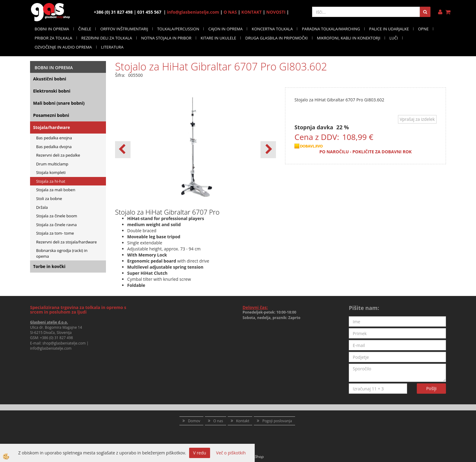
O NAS (230, 12)
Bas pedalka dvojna (54, 147)
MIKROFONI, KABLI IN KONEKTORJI (349, 38)
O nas (218, 421)
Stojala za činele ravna (56, 225)
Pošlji (431, 388)
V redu (200, 453)
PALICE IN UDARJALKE (389, 29)
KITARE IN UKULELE (218, 38)
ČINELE (85, 29)
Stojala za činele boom (57, 216)
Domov (194, 421)
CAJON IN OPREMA (225, 29)
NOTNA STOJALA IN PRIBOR (166, 38)
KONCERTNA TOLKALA (272, 29)
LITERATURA (112, 47)
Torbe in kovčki (49, 266)
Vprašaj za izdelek (417, 119)
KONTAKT (252, 12)
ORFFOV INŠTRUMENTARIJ (124, 29)
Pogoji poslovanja (277, 421)
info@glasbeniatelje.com (193, 12)
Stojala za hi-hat (51, 181)
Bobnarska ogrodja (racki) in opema (62, 253)
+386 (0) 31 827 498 (56, 338)
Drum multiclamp (52, 164)
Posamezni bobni (51, 115)
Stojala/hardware (52, 127)
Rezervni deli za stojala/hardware (66, 242)
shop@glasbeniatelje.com (64, 343)
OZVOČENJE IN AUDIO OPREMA (63, 47)
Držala (42, 207)
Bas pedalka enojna (54, 138)
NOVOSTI (276, 12)
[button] (268, 150)
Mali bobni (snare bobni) (59, 103)
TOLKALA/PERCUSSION (178, 29)
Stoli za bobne (49, 199)
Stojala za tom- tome (55, 233)
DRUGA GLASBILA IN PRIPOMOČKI (277, 38)
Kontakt (243, 421)
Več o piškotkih (231, 453)
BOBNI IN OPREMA (52, 29)
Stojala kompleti (51, 172)
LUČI (394, 38)
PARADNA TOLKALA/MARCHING (331, 29)
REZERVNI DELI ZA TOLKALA (107, 38)
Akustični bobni (50, 79)
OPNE (423, 29)
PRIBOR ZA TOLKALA (53, 38)
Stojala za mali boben (56, 190)
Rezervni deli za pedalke (58, 155)
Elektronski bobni (52, 91)
